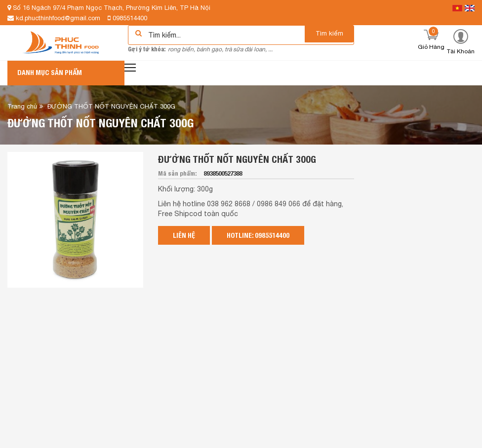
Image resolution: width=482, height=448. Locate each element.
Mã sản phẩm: (178, 173)
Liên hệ (184, 235)
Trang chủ (22, 106)
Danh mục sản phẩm (50, 73)
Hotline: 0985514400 (258, 235)
